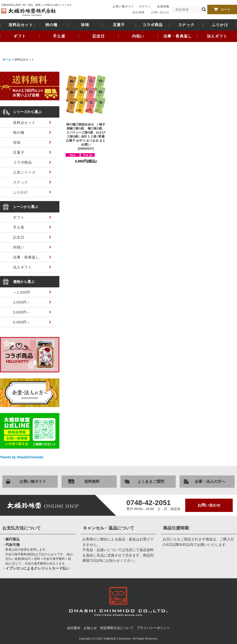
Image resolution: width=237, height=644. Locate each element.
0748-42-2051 (149, 503)
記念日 (99, 36)
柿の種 (52, 25)
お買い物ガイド (123, 6)
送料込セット (21, 25)
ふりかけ (220, 25)
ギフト (20, 36)
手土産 (59, 36)
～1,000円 (22, 292)
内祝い (138, 36)
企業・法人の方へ (210, 481)
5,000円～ (22, 322)
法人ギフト (217, 36)
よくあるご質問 (151, 481)
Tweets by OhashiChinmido (22, 457)
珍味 (85, 25)
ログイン (145, 6)
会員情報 (163, 6)
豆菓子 (119, 25)
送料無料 (92, 481)
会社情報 (138, 12)
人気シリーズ (24, 172)
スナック (186, 25)
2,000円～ (22, 302)
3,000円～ (22, 312)
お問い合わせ (160, 12)
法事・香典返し (178, 36)
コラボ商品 (153, 25)
